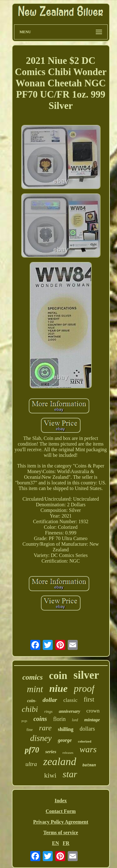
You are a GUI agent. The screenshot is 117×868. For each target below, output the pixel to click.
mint (35, 689)
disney (41, 738)
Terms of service (61, 832)
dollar (50, 700)
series (51, 752)
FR (66, 843)
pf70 (32, 750)
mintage (92, 720)
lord (75, 720)
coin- (32, 701)
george (65, 740)
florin (60, 719)
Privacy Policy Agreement (61, 822)
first (89, 699)
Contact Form (61, 811)
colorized (85, 741)
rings (49, 711)
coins (40, 719)
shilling (66, 729)
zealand (60, 761)
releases (68, 753)
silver (86, 675)
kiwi (50, 775)
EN (56, 843)
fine (30, 730)
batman (89, 765)
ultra (31, 764)
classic (70, 700)
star (70, 774)
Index (61, 801)
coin (58, 676)
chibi (30, 709)
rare (45, 728)
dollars (87, 729)
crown (93, 711)
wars (88, 749)
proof (84, 689)
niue (58, 688)
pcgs (24, 721)
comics (33, 677)
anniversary (69, 711)
